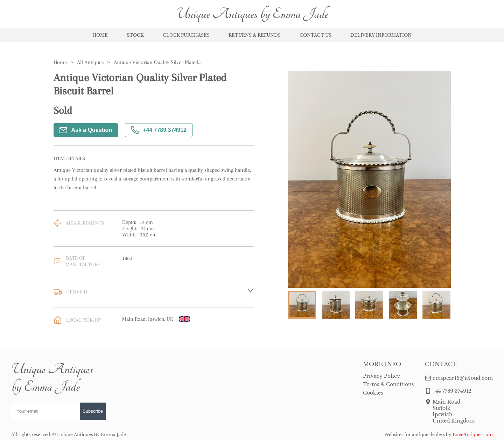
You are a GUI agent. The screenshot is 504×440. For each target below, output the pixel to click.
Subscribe (93, 411)
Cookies (373, 393)
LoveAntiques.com (473, 435)
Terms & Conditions (388, 384)
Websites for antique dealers (415, 435)
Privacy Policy (381, 376)
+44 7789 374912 (159, 130)
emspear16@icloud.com (463, 378)
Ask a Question (86, 130)
